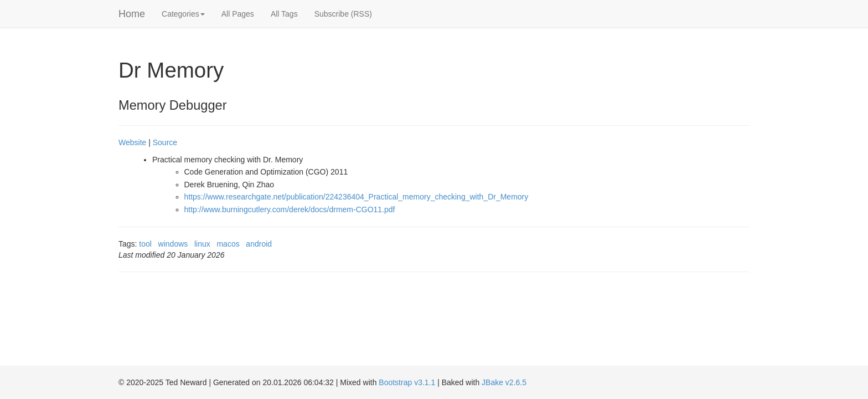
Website (132, 142)
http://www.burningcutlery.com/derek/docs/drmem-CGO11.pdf (290, 209)
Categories (183, 14)
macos (228, 244)
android (259, 244)
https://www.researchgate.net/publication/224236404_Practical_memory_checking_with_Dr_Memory (356, 197)
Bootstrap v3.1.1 (407, 382)
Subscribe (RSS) (343, 14)
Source (165, 142)
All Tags (284, 14)
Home (132, 14)
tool (145, 244)
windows (173, 244)
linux (202, 244)
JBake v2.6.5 (504, 382)
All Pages (238, 14)
